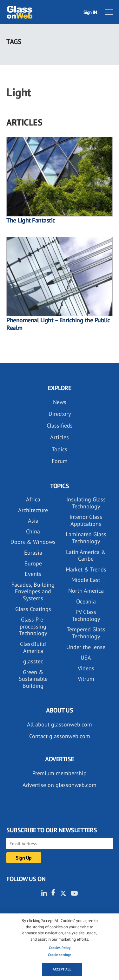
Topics (60, 449)
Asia (33, 521)
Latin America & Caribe (86, 555)
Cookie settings (60, 955)
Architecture (33, 510)
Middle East (86, 580)
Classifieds (60, 426)
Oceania (86, 601)
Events (33, 574)
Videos (86, 668)
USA (86, 658)
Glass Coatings (33, 609)
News (60, 402)
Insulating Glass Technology (86, 503)
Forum (60, 461)
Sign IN (90, 12)
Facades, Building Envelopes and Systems (33, 591)
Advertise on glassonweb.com (60, 785)
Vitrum (86, 679)
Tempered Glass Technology (86, 633)
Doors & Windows (33, 542)
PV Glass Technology (86, 615)
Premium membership (60, 773)
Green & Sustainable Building (33, 679)
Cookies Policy (60, 948)
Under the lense (86, 647)
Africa (33, 499)
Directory (60, 414)
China (33, 531)
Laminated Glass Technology (86, 538)
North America (86, 591)
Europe (33, 563)
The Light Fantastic (31, 220)
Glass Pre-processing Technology (33, 626)
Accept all (62, 969)
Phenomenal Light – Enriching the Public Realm (58, 324)
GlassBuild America (33, 647)
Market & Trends (86, 569)
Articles (60, 437)
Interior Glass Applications (86, 520)
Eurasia (33, 553)
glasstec (33, 661)
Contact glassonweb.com (60, 736)
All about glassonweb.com (60, 724)
